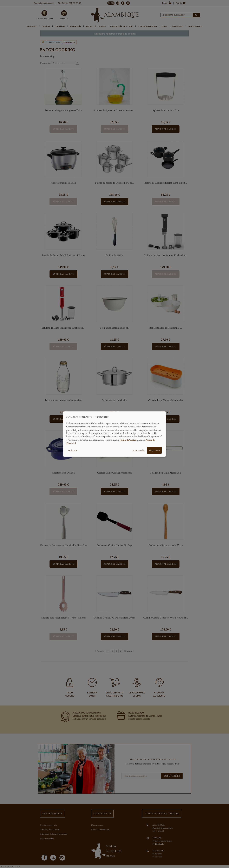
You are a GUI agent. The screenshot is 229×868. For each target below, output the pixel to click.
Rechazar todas (138, 450)
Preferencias (73, 450)
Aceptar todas (154, 450)
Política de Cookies (128, 440)
